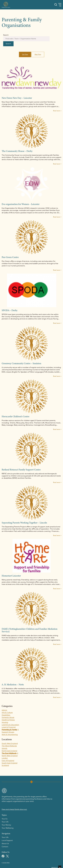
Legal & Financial (9, 727)
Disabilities (6, 715)
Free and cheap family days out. (14, 810)
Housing (5, 722)
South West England (10, 744)
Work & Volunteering (10, 735)
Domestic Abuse (8, 718)
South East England (10, 763)
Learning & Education (10, 725)
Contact (5, 846)
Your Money (6, 825)
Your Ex (5, 819)
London (5, 758)
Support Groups (8, 732)
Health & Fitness (8, 720)
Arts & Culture (7, 713)
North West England (10, 756)
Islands (4, 748)
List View (25, 55)
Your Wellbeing (8, 828)
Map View (38, 55)
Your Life (5, 822)
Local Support (7, 840)
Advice (4, 710)
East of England (8, 761)
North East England (10, 751)
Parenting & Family (10, 730)
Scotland (5, 766)
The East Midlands (9, 753)
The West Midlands (9, 746)
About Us (5, 843)
